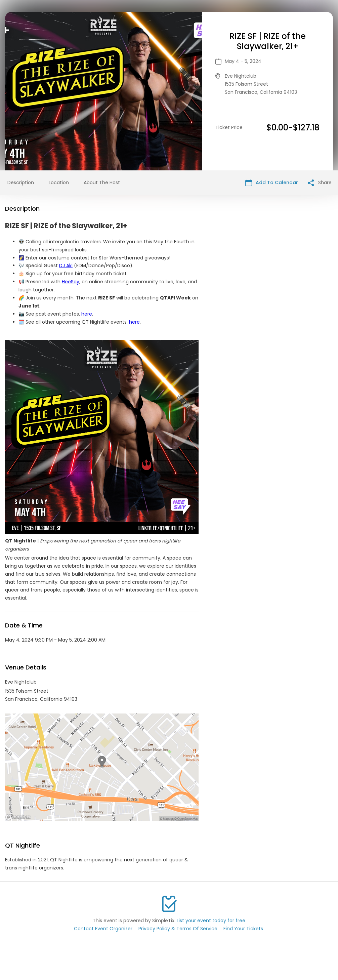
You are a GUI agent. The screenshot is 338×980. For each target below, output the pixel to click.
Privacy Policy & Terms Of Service (178, 929)
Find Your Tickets (243, 929)
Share (320, 183)
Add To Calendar (272, 183)
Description (21, 182)
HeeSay (71, 282)
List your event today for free (211, 921)
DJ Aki (66, 266)
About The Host (102, 182)
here (87, 314)
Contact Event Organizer (103, 929)
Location (59, 182)
